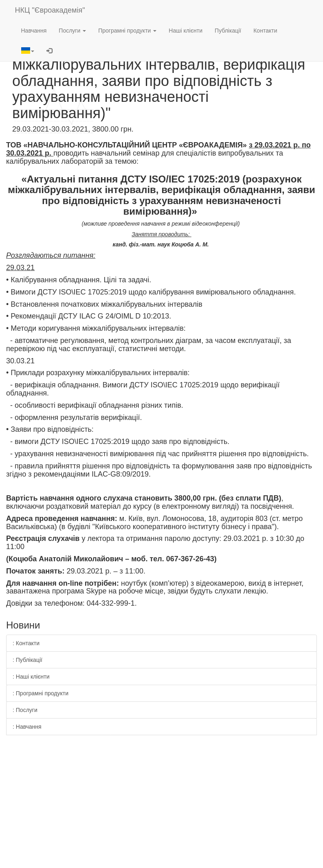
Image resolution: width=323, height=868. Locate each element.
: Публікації (27, 660)
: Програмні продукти (41, 693)
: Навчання (27, 727)
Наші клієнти (186, 31)
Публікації (228, 31)
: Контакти (26, 643)
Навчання (34, 31)
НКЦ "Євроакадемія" (50, 10)
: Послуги (25, 710)
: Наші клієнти (31, 677)
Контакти (265, 31)
